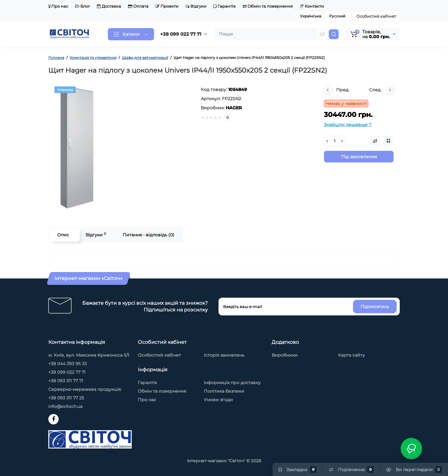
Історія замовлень (224, 355)
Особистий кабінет (376, 16)
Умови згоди (218, 400)
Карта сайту (351, 355)
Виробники (285, 355)
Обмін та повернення (268, 6)
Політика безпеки (224, 391)
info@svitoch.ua (65, 406)
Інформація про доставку (232, 383)
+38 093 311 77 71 (66, 381)
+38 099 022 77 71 (181, 34)
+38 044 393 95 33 (68, 364)
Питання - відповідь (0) (148, 235)
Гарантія (224, 6)
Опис (63, 235)
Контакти (312, 6)
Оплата (138, 6)
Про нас (58, 6)
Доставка (109, 6)
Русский (337, 16)
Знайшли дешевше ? (348, 125)
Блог (83, 6)
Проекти (167, 6)
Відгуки (196, 6)
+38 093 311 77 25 (66, 398)
